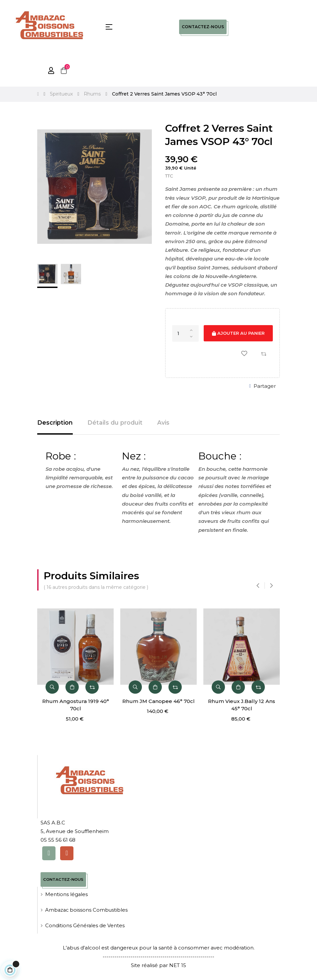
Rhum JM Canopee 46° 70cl (161, 701)
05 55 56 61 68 (58, 840)
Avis (164, 423)
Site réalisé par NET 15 (158, 966)
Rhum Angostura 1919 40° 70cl (79, 705)
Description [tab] (55, 423)
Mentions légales (67, 895)
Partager (265, 386)
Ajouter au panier (238, 333)
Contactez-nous (203, 27)
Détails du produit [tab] (115, 423)
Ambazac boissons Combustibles (87, 910)
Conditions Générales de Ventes (85, 926)
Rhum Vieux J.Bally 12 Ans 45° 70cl (245, 705)
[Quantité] (185, 333)
